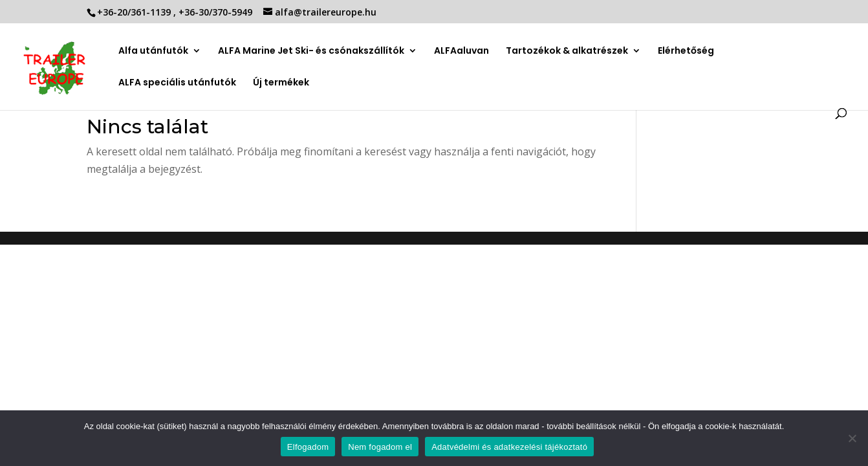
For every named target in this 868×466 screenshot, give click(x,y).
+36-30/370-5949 (217, 12)
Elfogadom (308, 447)
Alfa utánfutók (153, 51)
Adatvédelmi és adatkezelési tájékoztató (509, 447)
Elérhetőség (686, 51)
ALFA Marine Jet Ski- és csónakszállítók (311, 51)
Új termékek (281, 83)
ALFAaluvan (461, 51)
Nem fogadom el (380, 447)
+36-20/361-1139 (135, 12)
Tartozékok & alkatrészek (567, 51)
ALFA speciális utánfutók (177, 83)
